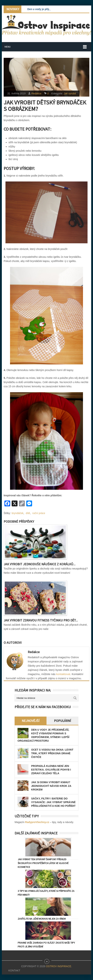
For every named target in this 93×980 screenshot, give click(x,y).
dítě (28, 513)
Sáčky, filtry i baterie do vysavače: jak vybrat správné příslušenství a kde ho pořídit (53, 802)
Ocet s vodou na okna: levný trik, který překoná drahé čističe (52, 753)
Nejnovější (31, 721)
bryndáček (18, 513)
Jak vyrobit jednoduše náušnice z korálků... (40, 564)
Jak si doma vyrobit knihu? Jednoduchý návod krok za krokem (51, 786)
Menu (8, 47)
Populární (62, 721)
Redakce (36, 93)
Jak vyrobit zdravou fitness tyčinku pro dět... (41, 620)
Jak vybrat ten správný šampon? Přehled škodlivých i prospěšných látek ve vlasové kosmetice (43, 863)
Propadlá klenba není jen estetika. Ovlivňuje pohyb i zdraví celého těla (51, 770)
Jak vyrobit (70, 93)
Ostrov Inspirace (59, 966)
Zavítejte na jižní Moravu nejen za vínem (42, 919)
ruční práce (39, 513)
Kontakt (14, 970)
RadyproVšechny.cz (37, 822)
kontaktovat (63, 674)
